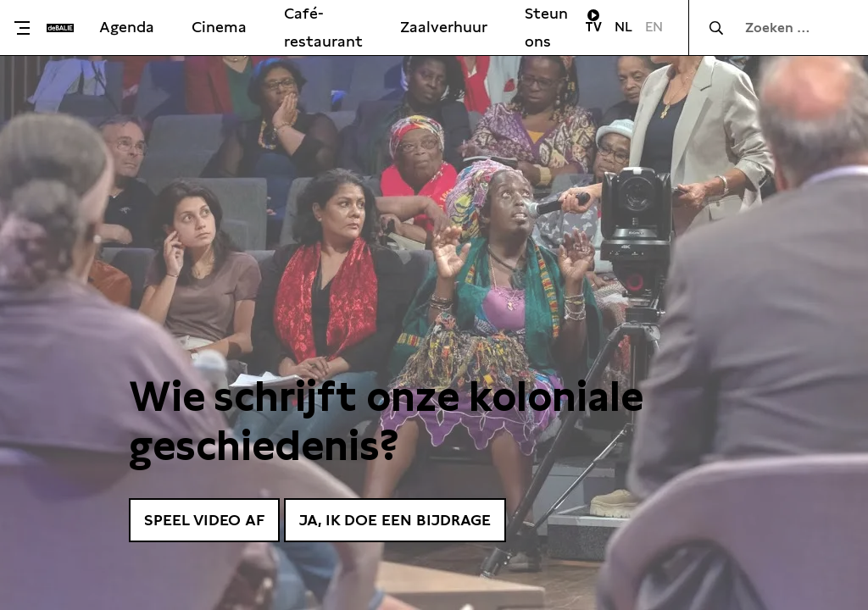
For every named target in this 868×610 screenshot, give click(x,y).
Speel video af (204, 520)
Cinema (219, 27)
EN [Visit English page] (654, 27)
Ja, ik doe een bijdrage (395, 520)
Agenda (127, 27)
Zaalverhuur (444, 27)
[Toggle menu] (28, 28)
